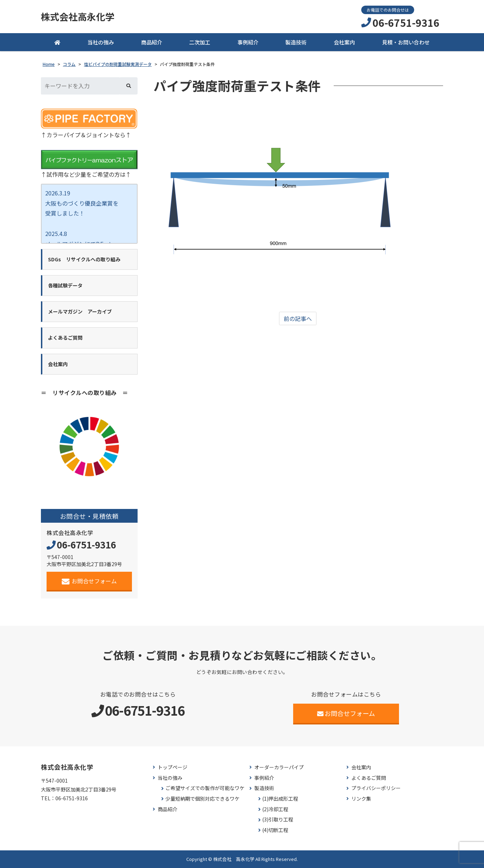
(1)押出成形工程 (280, 799)
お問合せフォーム (89, 581)
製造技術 (296, 42)
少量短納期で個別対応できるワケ (202, 799)
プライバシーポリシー (376, 788)
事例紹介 (248, 42)
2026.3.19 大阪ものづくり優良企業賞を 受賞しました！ (82, 203)
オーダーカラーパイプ (279, 767)
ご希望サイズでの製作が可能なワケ (205, 788)
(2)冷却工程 (275, 809)
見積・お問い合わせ (406, 42)
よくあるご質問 (369, 778)
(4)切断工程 (275, 830)
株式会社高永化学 (78, 17)
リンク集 (361, 799)
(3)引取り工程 (278, 820)
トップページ (173, 767)
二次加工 (200, 42)
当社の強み (101, 42)
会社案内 (344, 42)
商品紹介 (152, 42)
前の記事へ (298, 318)
